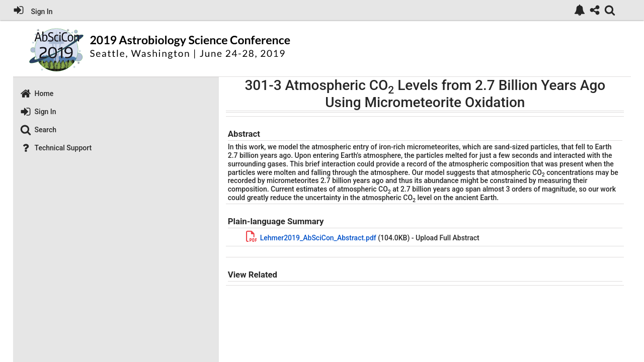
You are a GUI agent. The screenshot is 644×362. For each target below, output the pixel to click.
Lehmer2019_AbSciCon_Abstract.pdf (318, 238)
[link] (580, 10)
